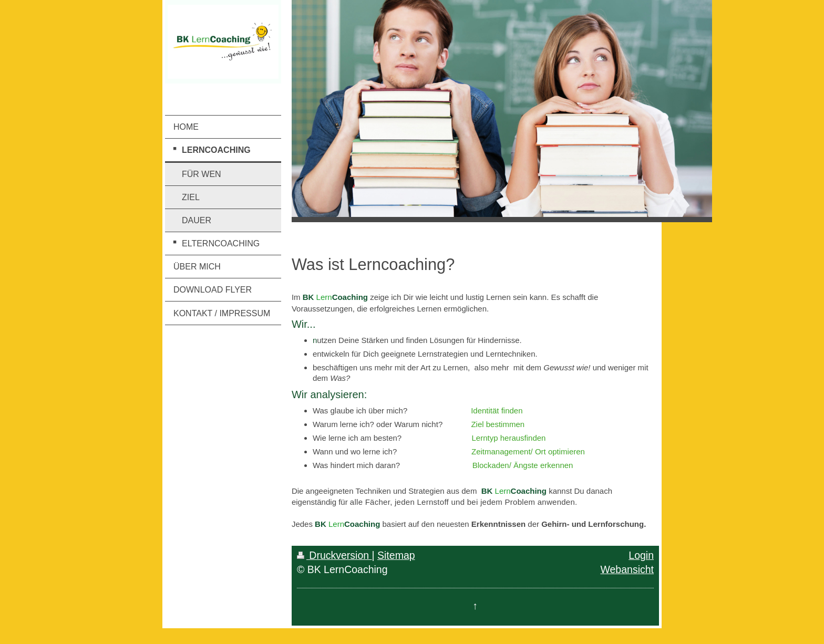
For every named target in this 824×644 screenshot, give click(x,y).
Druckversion (334, 555)
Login (641, 555)
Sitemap (396, 555)
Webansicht (627, 569)
